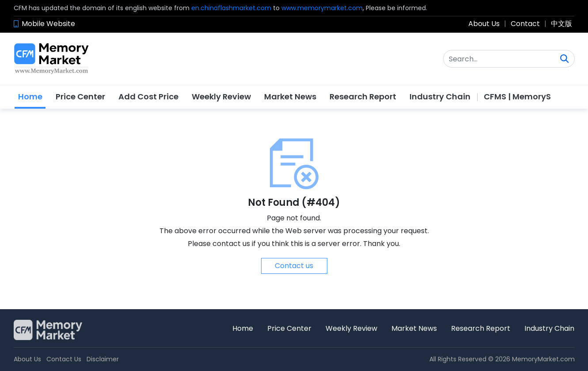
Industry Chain (440, 97)
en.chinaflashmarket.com (231, 8)
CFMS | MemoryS (517, 97)
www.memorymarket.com (322, 8)
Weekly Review (221, 97)
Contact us (294, 266)
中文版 (561, 24)
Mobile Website (48, 24)
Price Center (80, 97)
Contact (525, 24)
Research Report (363, 97)
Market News (290, 97)
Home (30, 97)
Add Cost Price (148, 97)
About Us (484, 24)
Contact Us (64, 359)
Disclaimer (103, 359)
